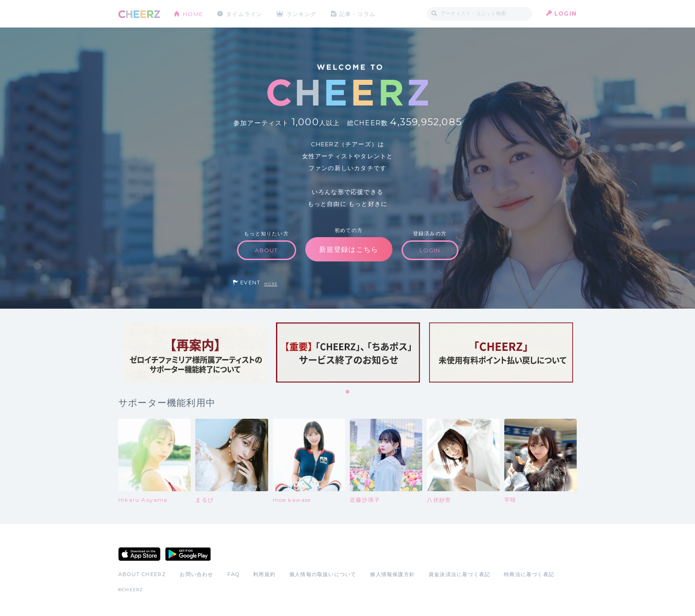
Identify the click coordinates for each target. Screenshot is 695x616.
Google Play (188, 554)
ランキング (302, 14)
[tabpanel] (195, 352)
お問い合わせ (196, 574)
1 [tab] (348, 392)
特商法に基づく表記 (529, 574)
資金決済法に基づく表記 (459, 574)
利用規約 (264, 574)
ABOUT (267, 250)
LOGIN (565, 14)
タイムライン (244, 14)
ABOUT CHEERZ (142, 574)
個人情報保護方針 (392, 574)
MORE (271, 284)
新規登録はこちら (349, 249)
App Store (139, 554)
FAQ (234, 574)
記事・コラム (358, 14)
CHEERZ (139, 14)
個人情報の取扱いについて (323, 574)
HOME (193, 14)
